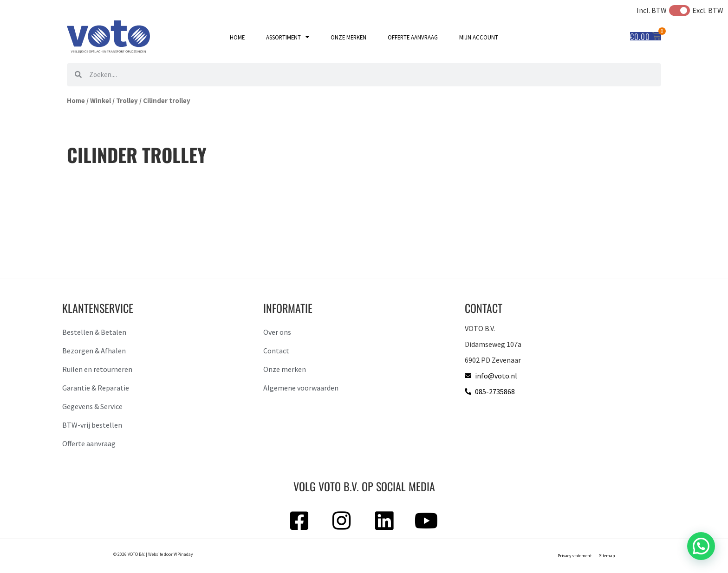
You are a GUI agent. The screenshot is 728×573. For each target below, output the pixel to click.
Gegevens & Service (92, 406)
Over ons (277, 332)
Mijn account (479, 37)
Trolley (127, 101)
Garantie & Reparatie (96, 388)
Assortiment (288, 37)
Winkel (101, 101)
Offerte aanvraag (413, 37)
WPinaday (183, 554)
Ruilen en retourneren (97, 369)
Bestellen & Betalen (94, 332)
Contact (276, 351)
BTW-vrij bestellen (92, 425)
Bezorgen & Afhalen (94, 351)
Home (237, 37)
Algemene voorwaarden (301, 388)
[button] (701, 546)
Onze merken (348, 37)
